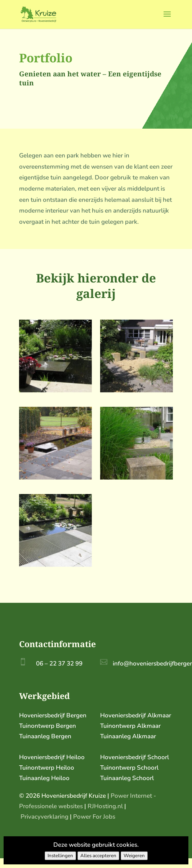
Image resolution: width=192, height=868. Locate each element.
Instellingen (60, 856)
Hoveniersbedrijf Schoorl (135, 757)
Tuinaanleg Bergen (45, 736)
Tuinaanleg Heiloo (44, 778)
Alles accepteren (98, 856)
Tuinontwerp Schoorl (129, 768)
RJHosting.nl (105, 806)
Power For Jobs (94, 817)
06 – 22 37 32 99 (59, 664)
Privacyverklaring (44, 817)
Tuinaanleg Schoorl (127, 778)
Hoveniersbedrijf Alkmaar (136, 715)
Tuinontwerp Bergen (48, 726)
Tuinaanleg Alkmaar (128, 736)
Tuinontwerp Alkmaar (130, 726)
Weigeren (134, 856)
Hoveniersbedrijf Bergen (53, 715)
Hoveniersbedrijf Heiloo (52, 757)
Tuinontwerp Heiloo (47, 768)
